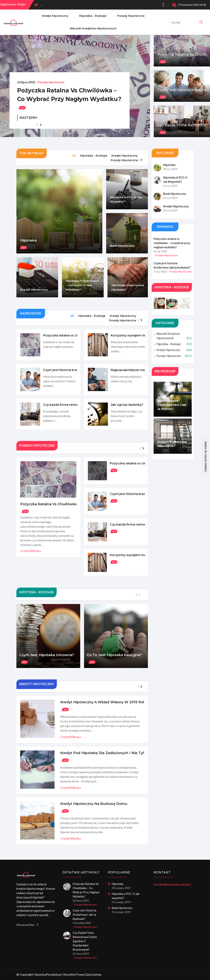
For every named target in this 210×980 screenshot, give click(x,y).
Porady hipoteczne (131, 16)
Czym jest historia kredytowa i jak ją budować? (84, 915)
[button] (163, 6)
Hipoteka (117, 884)
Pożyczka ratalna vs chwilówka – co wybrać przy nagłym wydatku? (69, 95)
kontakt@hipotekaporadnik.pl (172, 884)
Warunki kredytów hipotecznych (93, 28)
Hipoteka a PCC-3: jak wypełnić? (125, 896)
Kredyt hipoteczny (55, 16)
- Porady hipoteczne (50, 82)
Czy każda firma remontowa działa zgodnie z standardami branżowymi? (85, 941)
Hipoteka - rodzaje (93, 16)
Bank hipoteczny (122, 908)
